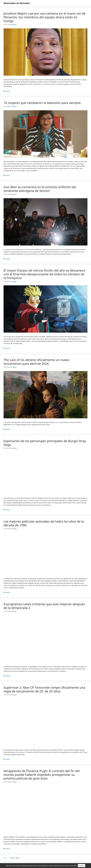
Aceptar (81, 866)
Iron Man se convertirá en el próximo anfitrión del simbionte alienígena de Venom (40, 189)
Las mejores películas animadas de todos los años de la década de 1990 (44, 523)
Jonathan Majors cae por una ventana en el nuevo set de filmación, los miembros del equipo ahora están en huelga (45, 17)
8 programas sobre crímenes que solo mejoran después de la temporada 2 (44, 606)
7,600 (12, 858)
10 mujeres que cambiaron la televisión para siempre (42, 103)
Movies (8, 91)
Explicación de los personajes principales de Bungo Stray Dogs (45, 443)
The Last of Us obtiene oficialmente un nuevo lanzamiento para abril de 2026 (36, 362)
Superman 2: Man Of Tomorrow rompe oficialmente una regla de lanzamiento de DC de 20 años (44, 689)
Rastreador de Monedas (17, 3)
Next (18, 858)
